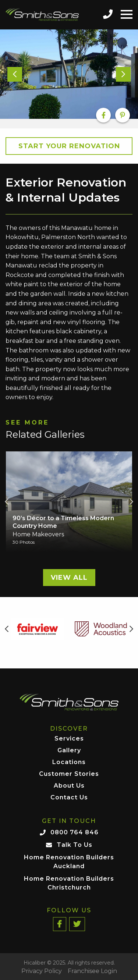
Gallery (69, 751)
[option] (69, 74)
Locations (69, 762)
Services (69, 739)
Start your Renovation (69, 146)
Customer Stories (69, 774)
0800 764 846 (75, 832)
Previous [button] (7, 502)
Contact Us (69, 798)
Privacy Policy (42, 971)
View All (69, 578)
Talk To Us (75, 845)
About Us (69, 786)
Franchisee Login (92, 971)
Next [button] (131, 502)
